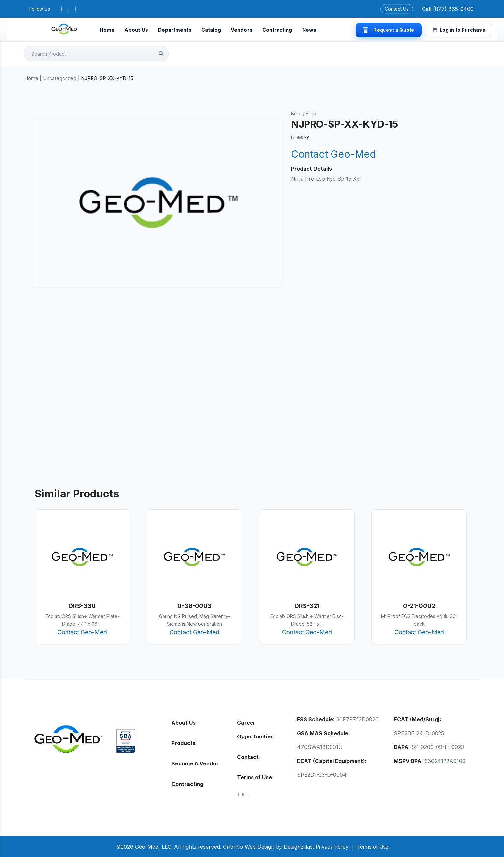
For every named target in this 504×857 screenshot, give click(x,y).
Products (184, 743)
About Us (136, 30)
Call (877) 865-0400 (448, 9)
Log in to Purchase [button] (459, 30)
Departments (175, 30)
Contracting (277, 30)
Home (107, 30)
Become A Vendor (195, 763)
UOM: (297, 137)
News (309, 30)
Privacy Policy (331, 846)
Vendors (242, 30)
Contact (248, 757)
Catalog (211, 30)
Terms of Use (254, 777)
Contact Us (397, 9)
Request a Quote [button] (388, 30)
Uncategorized (60, 78)
